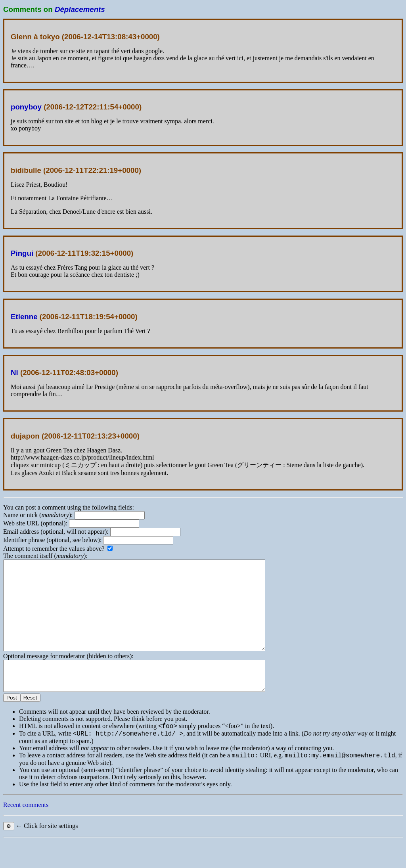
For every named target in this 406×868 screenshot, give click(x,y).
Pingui (22, 253)
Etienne (24, 317)
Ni (14, 373)
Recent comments (26, 832)
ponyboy (26, 107)
